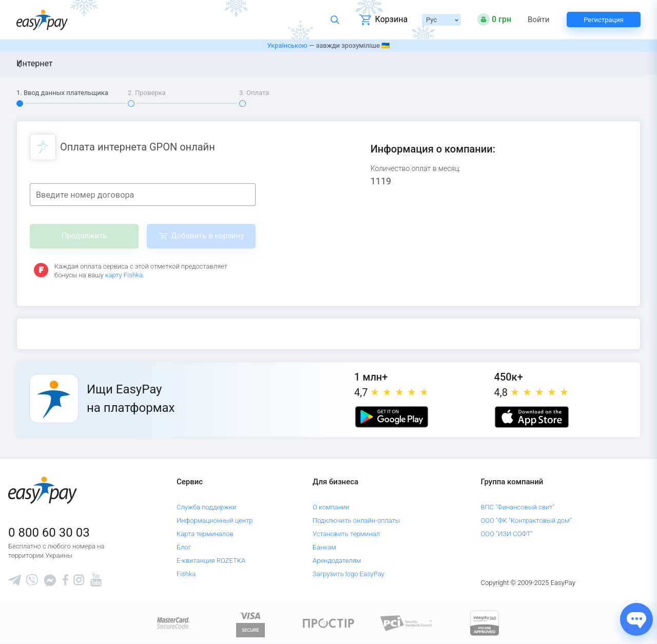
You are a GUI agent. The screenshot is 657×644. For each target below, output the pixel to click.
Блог (184, 547)
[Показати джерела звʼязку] (636, 619)
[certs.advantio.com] (485, 623)
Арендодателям (337, 561)
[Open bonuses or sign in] (494, 20)
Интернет (35, 63)
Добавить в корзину (207, 236)
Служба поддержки (206, 507)
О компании (331, 507)
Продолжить (84, 236)
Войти (538, 20)
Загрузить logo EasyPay (349, 574)
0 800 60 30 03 (49, 533)
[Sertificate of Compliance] (407, 623)
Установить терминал (346, 534)
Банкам (324, 547)
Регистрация (604, 20)
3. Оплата (254, 93)
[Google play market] (392, 417)
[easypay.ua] (42, 20)
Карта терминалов (205, 534)
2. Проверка (147, 93)
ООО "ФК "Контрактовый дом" (526, 520)
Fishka (186, 574)
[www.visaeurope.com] (250, 623)
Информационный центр (215, 520)
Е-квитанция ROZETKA (211, 561)
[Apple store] (532, 417)
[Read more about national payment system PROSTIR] (328, 623)
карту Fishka (124, 275)
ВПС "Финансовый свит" (518, 507)
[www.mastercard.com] (173, 623)
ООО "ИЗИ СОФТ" (507, 534)
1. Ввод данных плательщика (62, 93)
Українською (287, 45)
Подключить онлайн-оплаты (356, 520)
